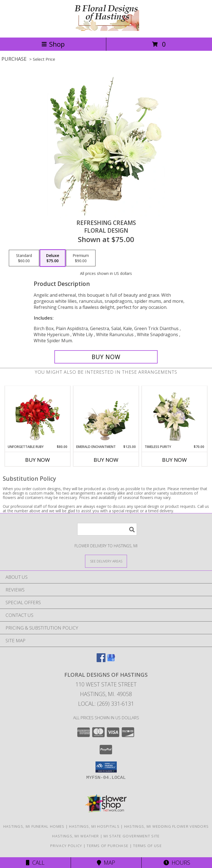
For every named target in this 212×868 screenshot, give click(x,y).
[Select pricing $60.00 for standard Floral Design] (24, 258)
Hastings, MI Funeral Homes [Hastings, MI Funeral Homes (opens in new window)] (34, 826)
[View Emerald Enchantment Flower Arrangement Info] (106, 415)
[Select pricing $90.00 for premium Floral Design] (81, 258)
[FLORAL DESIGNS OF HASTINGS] (106, 29)
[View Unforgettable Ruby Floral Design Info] (38, 415)
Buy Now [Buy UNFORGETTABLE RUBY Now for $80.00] (38, 460)
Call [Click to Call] (35, 863)
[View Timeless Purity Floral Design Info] (175, 415)
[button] (106, 767)
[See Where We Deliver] (106, 561)
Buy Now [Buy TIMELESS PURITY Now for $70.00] (174, 460)
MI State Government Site (132, 836)
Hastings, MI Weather (75, 836)
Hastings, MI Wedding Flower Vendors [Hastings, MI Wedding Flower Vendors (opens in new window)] (167, 826)
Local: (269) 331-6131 (106, 704)
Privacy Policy (66, 846)
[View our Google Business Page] (111, 660)
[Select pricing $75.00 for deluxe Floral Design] (53, 258)
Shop (53, 44)
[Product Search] (107, 529)
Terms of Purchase (108, 846)
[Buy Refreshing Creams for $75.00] (106, 357)
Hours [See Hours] (177, 863)
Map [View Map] (106, 863)
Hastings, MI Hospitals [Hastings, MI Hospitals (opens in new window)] (94, 826)
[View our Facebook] (101, 660)
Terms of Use (147, 846)
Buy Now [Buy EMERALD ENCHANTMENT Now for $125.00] (106, 460)
